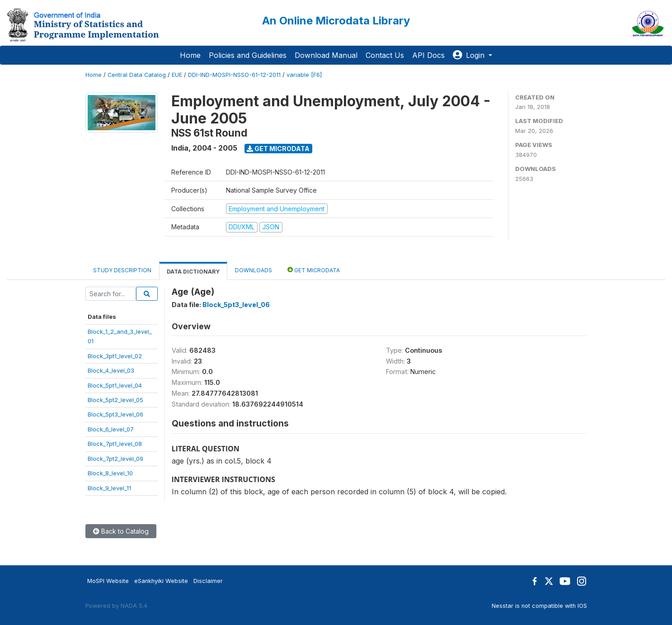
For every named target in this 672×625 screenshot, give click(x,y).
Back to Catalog (121, 531)
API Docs (428, 55)
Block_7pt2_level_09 (115, 459)
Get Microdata (278, 149)
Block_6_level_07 (111, 429)
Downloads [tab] (254, 270)
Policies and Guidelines (248, 55)
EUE (177, 75)
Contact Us (385, 55)
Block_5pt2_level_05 (115, 400)
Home (190, 55)
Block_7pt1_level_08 (115, 444)
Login (470, 55)
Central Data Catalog (137, 75)
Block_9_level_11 (109, 488)
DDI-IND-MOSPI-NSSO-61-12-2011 (234, 75)
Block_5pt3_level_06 (115, 414)
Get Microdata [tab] (314, 270)
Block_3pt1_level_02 (115, 356)
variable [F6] (304, 75)
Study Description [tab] (122, 270)
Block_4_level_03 (111, 370)
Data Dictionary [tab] (193, 272)
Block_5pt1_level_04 (115, 385)
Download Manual (326, 55)
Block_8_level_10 (110, 473)
